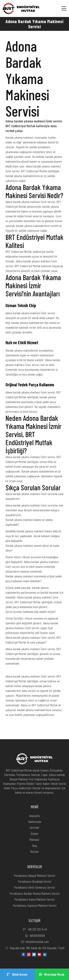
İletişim (34, 851)
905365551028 (35, 936)
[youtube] (39, 955)
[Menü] (64, 8)
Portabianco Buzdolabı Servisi (35, 881)
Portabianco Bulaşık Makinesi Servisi (34, 875)
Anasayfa (34, 816)
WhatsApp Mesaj (52, 974)
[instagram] (29, 955)
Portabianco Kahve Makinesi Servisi (34, 899)
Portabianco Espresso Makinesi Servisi (35, 905)
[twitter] (34, 955)
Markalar (34, 839)
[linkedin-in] (45, 955)
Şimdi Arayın (17, 974)
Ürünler (35, 834)
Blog (35, 846)
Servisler (34, 827)
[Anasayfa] (21, 9)
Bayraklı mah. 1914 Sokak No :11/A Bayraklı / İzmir (35, 948)
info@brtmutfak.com (34, 942)
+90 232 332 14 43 (34, 929)
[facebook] (23, 955)
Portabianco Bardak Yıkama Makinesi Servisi (34, 893)
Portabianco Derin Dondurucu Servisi (34, 887)
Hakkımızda (35, 822)
